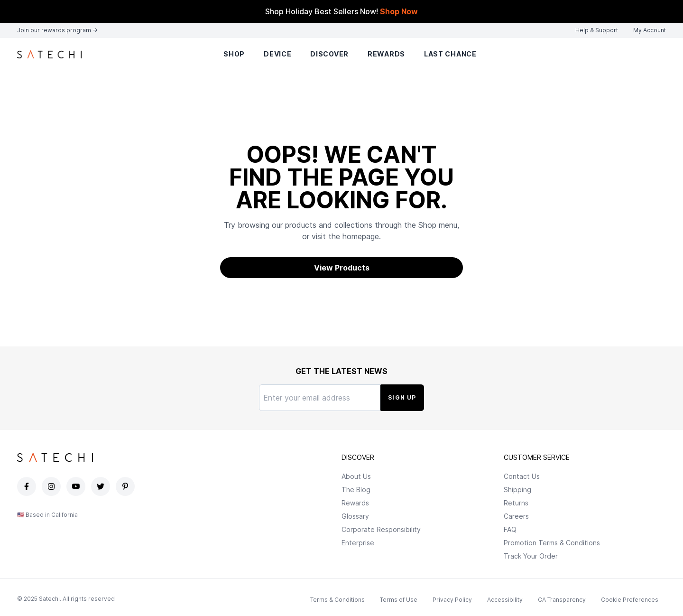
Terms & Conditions (337, 600)
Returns (516, 503)
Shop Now (399, 11)
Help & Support (597, 30)
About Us (356, 476)
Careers (516, 516)
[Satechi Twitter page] (102, 486)
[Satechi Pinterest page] (126, 486)
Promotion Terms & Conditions (552, 543)
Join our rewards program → (57, 30)
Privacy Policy (452, 600)
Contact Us (522, 476)
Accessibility (505, 600)
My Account (650, 30)
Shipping (517, 490)
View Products (342, 268)
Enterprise (358, 543)
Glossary (355, 516)
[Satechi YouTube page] (77, 486)
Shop (234, 54)
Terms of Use (399, 600)
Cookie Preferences (630, 600)
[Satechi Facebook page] (28, 486)
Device (277, 54)
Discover (329, 54)
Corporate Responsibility (381, 529)
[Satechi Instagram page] (52, 486)
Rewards (386, 54)
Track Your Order (531, 556)
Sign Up (402, 397)
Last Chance (450, 54)
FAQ (510, 529)
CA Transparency (562, 600)
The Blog (356, 490)
